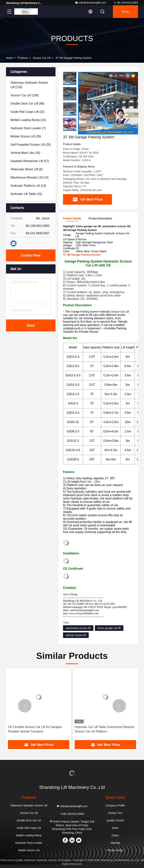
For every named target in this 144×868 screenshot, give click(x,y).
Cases (115, 835)
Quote (125, 12)
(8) (27, 169)
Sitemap (115, 843)
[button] (70, 129)
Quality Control (115, 820)
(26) (26, 136)
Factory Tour (115, 813)
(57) (30, 161)
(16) (25, 153)
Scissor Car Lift (42, 58)
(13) (30, 177)
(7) (28, 128)
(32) (27, 112)
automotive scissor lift (78, 628)
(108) (25, 95)
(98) (27, 104)
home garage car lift (109, 628)
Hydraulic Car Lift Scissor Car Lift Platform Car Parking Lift (36, 729)
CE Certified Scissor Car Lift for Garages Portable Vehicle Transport (102, 729)
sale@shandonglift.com (91, 3)
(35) (31, 145)
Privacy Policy (115, 850)
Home (9, 58)
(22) (28, 120)
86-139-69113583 (126, 3)
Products (23, 58)
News (115, 828)
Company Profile (115, 805)
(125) (29, 85)
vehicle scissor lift (76, 635)
